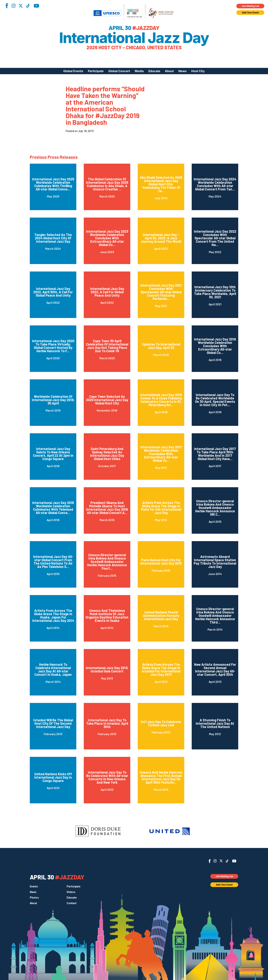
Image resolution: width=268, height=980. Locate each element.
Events (34, 886)
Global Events (73, 71)
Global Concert (119, 71)
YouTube (36, 6)
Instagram (13, 6)
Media (139, 71)
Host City (198, 71)
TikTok (28, 6)
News (183, 71)
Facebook (7, 6)
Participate (96, 71)
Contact (72, 903)
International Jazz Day (134, 38)
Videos (71, 892)
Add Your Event (250, 13)
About (169, 71)
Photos (34, 898)
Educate (154, 71)
